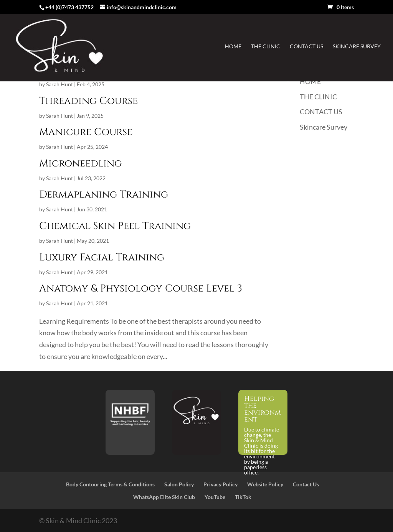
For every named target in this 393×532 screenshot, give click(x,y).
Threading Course (88, 101)
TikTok (243, 497)
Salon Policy (179, 484)
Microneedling (80, 164)
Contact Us (306, 484)
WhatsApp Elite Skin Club (164, 497)
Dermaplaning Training (104, 195)
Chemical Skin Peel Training (115, 226)
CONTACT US (306, 47)
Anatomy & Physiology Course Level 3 (141, 289)
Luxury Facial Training (102, 258)
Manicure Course (86, 132)
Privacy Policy (220, 484)
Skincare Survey (357, 47)
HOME (233, 47)
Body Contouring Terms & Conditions (110, 484)
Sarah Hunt (59, 84)
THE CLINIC (266, 47)
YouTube (215, 497)
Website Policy (265, 484)
